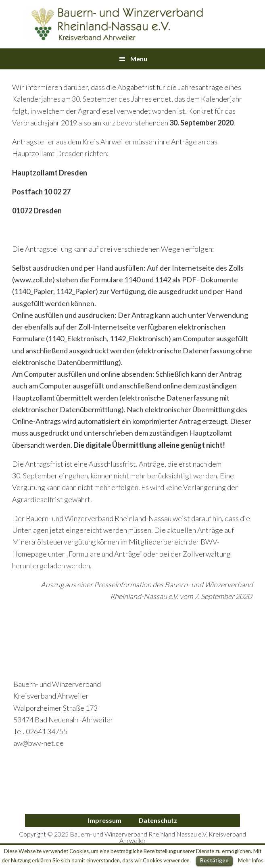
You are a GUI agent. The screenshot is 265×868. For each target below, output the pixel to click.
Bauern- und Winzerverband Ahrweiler (114, 24)
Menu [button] (139, 59)
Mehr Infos (251, 860)
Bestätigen (214, 860)
